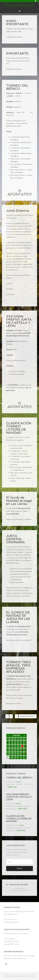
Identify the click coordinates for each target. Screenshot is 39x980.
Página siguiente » (28, 716)
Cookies (31, 976)
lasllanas (20, 5)
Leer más (12, 787)
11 (22, 746)
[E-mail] (20, 862)
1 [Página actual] (4, 716)
